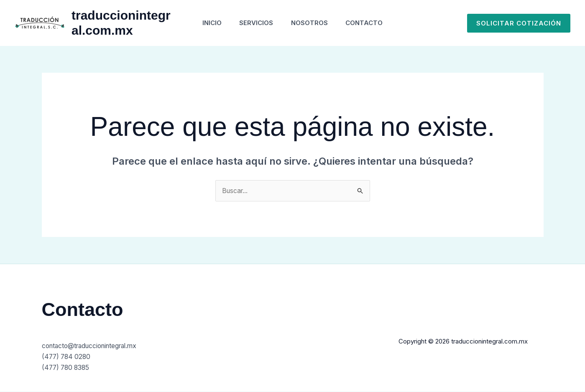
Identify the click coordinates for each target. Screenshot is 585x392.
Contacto (369, 23)
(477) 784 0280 (68, 357)
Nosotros (311, 23)
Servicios (255, 23)
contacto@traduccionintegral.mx (93, 346)
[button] (519, 23)
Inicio (207, 23)
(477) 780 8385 (67, 367)
